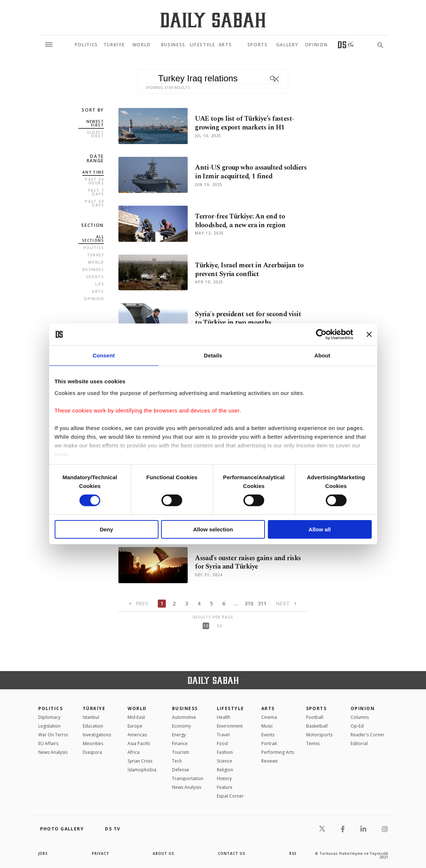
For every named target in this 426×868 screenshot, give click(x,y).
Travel (223, 735)
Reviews (269, 761)
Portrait (269, 743)
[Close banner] (369, 334)
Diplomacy (49, 717)
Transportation (188, 778)
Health (224, 717)
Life (99, 284)
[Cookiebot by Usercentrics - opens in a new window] (321, 334)
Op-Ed (357, 726)
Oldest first (95, 134)
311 (262, 603)
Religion (225, 770)
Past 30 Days (94, 203)
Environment (230, 726)
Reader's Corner (368, 735)
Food (222, 743)
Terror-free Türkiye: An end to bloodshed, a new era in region (242, 221)
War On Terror (53, 735)
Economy (181, 726)
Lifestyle (230, 708)
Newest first (95, 123)
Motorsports (319, 735)
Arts (98, 291)
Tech (177, 761)
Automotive (184, 717)
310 (249, 603)
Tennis (313, 743)
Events (268, 735)
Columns (360, 717)
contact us (232, 853)
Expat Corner (230, 796)
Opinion (94, 299)
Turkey (95, 255)
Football (315, 717)
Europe (135, 726)
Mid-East (136, 717)
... (236, 603)
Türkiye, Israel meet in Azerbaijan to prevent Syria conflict (251, 270)
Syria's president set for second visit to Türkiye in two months (249, 318)
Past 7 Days (96, 192)
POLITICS (51, 708)
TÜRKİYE (94, 708)
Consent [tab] (104, 355)
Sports (95, 277)
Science (224, 761)
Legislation (49, 726)
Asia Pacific (139, 743)
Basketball (317, 726)
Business (93, 270)
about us (164, 853)
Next (286, 603)
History (224, 778)
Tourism (181, 752)
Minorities (93, 743)
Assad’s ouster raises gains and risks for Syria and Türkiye (250, 562)
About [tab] (323, 355)
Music (267, 726)
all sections (93, 239)
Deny (107, 529)
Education (93, 726)
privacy (100, 853)
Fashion (225, 752)
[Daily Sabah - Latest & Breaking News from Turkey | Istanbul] (213, 20)
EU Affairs (48, 743)
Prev (139, 603)
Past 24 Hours (94, 181)
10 (206, 626)
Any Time (93, 172)
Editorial (359, 743)
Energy (179, 735)
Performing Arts (278, 752)
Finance (180, 743)
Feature (225, 787)
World (96, 262)
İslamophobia (142, 770)
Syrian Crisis (140, 761)
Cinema (269, 717)
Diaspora (92, 752)
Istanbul (91, 717)
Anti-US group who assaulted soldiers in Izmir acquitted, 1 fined (247, 172)
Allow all (320, 529)
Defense (181, 770)
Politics (94, 248)
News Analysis (53, 752)
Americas (137, 735)
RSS (293, 853)
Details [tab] (213, 355)
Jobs (44, 853)
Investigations (97, 735)
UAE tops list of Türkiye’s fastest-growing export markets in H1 (246, 123)
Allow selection (213, 529)
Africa (134, 752)
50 (220, 626)
